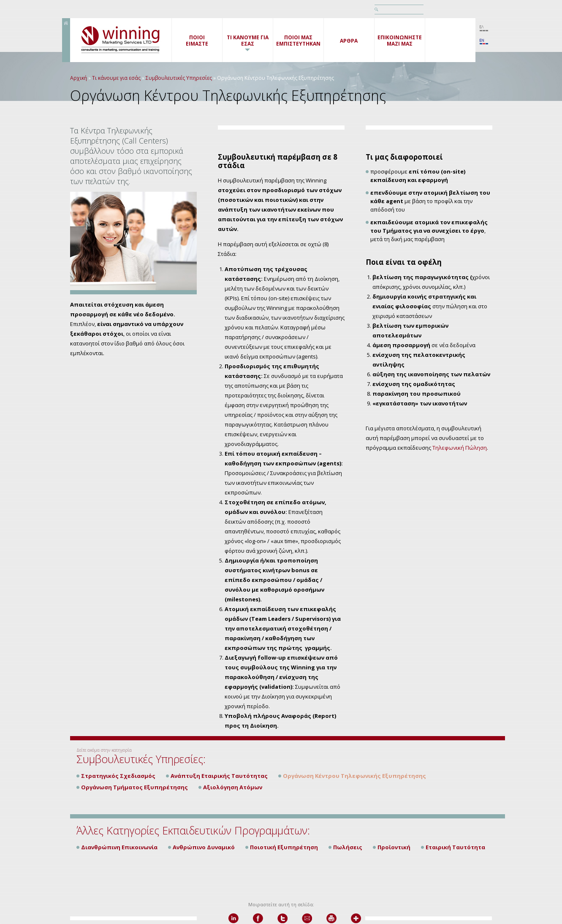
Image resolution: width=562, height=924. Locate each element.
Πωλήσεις (348, 847)
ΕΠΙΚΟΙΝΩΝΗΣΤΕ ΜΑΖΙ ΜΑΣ (400, 41)
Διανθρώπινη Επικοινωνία (119, 847)
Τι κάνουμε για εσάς (116, 78)
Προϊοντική (394, 847)
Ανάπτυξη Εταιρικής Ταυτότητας (219, 776)
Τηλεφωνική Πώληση (460, 448)
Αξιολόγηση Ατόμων (233, 787)
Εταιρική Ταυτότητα (455, 847)
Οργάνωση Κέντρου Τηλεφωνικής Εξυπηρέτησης (354, 776)
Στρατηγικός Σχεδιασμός (118, 776)
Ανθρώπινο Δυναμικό (204, 847)
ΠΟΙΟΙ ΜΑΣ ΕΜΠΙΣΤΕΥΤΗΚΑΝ (298, 41)
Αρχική (79, 78)
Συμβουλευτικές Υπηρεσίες (179, 78)
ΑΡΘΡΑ (349, 41)
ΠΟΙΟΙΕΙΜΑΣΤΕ (197, 41)
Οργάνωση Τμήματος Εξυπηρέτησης (134, 787)
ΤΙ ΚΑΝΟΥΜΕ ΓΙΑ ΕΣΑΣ (248, 41)
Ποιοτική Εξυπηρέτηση (284, 847)
